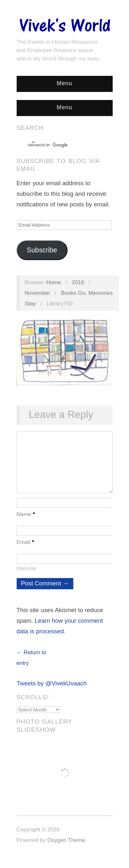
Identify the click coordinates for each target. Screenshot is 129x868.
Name (26, 520)
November (37, 293)
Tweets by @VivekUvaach (52, 690)
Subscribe (42, 250)
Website (27, 575)
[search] (59, 145)
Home (53, 282)
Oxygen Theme (66, 846)
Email (25, 548)
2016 (78, 282)
